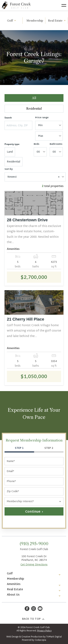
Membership (35, 21)
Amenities (14, 584)
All (34, 98)
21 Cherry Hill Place (25, 319)
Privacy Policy (44, 631)
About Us (13, 595)
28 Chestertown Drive (27, 220)
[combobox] (49, 125)
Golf (12, 21)
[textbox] (48, 126)
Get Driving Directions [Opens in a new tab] (34, 565)
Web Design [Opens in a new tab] (13, 637)
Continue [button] (33, 512)
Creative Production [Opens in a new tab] (32, 637)
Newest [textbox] (33, 177)
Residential (34, 109)
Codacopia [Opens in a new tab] (40, 640)
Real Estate (58, 21)
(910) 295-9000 (34, 544)
